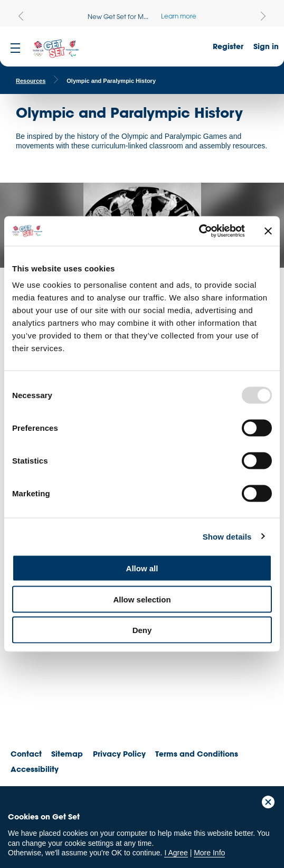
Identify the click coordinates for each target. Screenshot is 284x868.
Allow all (142, 568)
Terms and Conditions (197, 754)
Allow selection (142, 599)
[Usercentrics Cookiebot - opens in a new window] (199, 231)
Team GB (29, 705)
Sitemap (67, 754)
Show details (227, 536)
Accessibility (35, 769)
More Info (209, 853)
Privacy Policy (119, 754)
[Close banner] (268, 231)
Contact (26, 754)
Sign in (266, 46)
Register (228, 46)
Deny (142, 630)
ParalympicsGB (84, 702)
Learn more (179, 16)
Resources (31, 81)
